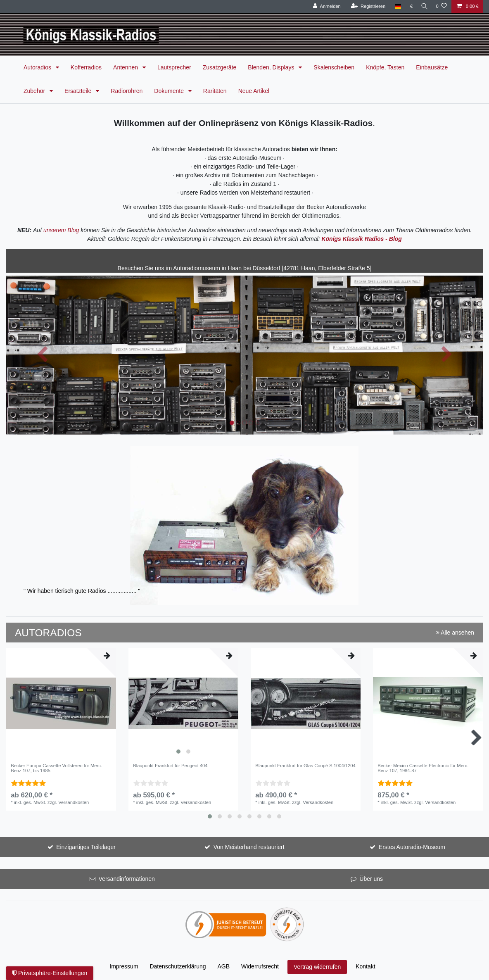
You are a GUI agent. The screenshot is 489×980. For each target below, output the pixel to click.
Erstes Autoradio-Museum (412, 847)
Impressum (124, 966)
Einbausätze (432, 67)
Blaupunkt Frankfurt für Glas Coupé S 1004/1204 (305, 766)
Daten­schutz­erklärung (178, 966)
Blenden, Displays (272, 67)
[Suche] (423, 6)
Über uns (371, 879)
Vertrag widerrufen (317, 967)
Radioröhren (127, 91)
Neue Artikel (254, 91)
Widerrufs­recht (260, 966)
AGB (224, 966)
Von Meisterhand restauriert (249, 847)
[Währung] (409, 6)
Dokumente (170, 91)
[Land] (395, 6)
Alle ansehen (455, 633)
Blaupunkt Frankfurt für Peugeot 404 (170, 766)
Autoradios (38, 67)
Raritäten (215, 91)
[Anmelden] (324, 6)
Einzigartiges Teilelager (86, 847)
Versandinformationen (127, 879)
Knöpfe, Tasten (385, 67)
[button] (42, 355)
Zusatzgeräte (220, 67)
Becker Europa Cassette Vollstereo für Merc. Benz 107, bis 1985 (56, 768)
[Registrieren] (366, 6)
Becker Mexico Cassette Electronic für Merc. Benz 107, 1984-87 (423, 768)
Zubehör (35, 91)
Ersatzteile (79, 91)
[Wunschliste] (441, 6)
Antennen (126, 67)
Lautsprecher (174, 67)
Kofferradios (86, 67)
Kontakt (365, 966)
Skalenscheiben (334, 67)
